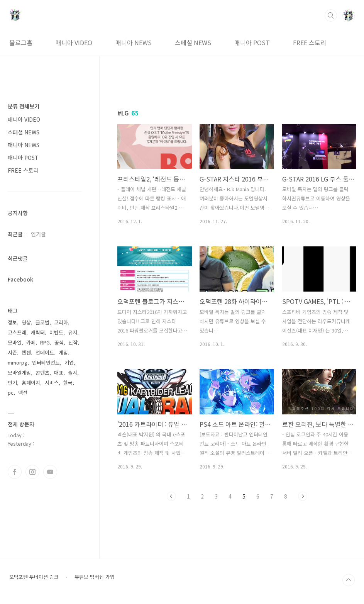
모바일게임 (19, 372)
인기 (12, 383)
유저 (73, 332)
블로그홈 (21, 42)
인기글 (38, 234)
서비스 (52, 383)
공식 (59, 342)
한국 (68, 383)
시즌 (12, 352)
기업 (69, 362)
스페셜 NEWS (193, 42)
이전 (171, 496)
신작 (73, 342)
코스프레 (17, 332)
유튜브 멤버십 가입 (95, 577)
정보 (12, 322)
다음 (303, 496)
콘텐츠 (42, 372)
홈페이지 (31, 383)
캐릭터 (38, 332)
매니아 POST (252, 42)
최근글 (15, 234)
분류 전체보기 (24, 106)
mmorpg (18, 362)
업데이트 (45, 352)
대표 (59, 372)
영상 (26, 322)
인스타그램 (32, 472)
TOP (349, 580)
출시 (73, 372)
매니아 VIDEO (74, 42)
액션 (23, 393)
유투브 (50, 472)
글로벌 (42, 322)
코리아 (61, 322)
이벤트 (56, 332)
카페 (31, 342)
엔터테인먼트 (46, 362)
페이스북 (15, 472)
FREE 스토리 (310, 42)
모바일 (15, 342)
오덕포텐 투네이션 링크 (34, 577)
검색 (331, 15)
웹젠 (26, 352)
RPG (45, 342)
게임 (63, 352)
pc (11, 393)
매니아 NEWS (134, 42)
